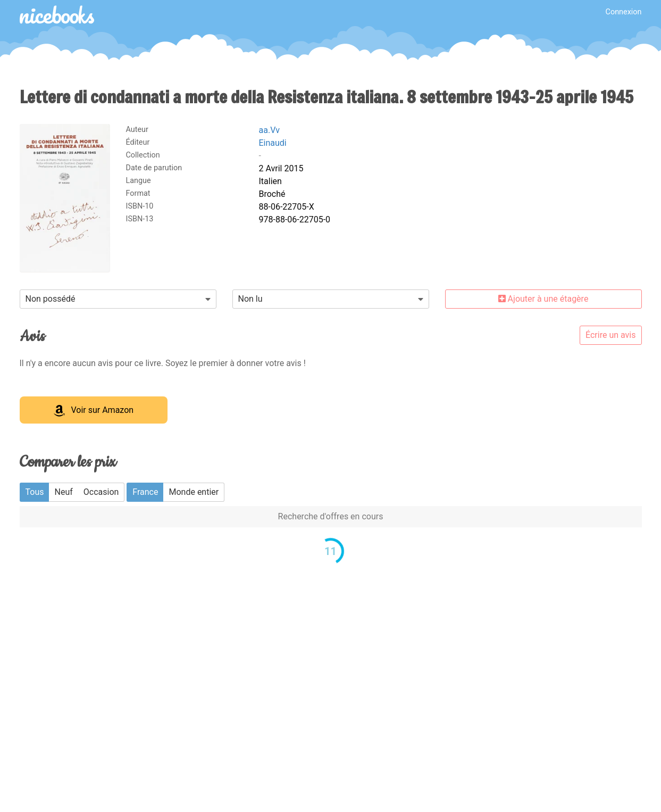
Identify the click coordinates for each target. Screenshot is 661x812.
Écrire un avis (610, 335)
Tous (35, 492)
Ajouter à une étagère (543, 299)
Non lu (250, 299)
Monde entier (194, 492)
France (145, 492)
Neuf (63, 492)
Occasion (101, 492)
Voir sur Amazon (94, 411)
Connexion (624, 12)
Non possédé (51, 299)
